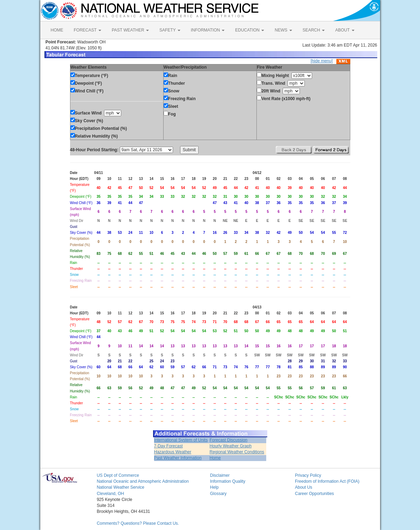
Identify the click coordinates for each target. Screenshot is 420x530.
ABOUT (345, 30)
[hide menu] (322, 61)
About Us (304, 487)
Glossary (218, 494)
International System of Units (181, 440)
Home (215, 458)
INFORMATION (208, 30)
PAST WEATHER (130, 30)
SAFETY (170, 30)
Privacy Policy (308, 475)
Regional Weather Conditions (237, 452)
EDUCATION (250, 30)
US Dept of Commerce (118, 475)
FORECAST (88, 30)
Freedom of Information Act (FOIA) (327, 481)
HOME (57, 30)
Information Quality (228, 481)
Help (214, 487)
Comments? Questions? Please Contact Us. (138, 523)
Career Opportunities (314, 494)
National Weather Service (121, 487)
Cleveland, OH (110, 494)
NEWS (283, 30)
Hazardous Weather (173, 452)
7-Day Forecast (168, 446)
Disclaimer (220, 475)
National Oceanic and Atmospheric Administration (143, 481)
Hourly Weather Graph (230, 446)
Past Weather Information (178, 458)
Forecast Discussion (228, 440)
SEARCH (314, 30)
